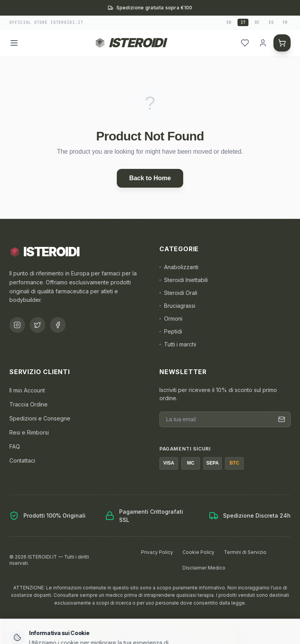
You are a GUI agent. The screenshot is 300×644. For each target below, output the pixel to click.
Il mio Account (27, 390)
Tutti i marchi (178, 344)
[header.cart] (282, 43)
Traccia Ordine (29, 404)
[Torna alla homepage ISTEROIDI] (130, 43)
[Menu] (14, 43)
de (257, 22)
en (229, 22)
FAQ (15, 446)
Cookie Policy (198, 552)
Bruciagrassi (177, 306)
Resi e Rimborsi (29, 432)
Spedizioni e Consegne (40, 418)
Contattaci (22, 460)
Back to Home (150, 178)
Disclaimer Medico (204, 568)
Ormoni (171, 318)
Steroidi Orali (178, 293)
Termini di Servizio (245, 552)
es (271, 22)
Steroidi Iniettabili (184, 280)
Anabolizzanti (179, 267)
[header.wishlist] (245, 43)
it (243, 22)
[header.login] (263, 43)
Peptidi (171, 331)
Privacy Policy (157, 552)
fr (285, 22)
